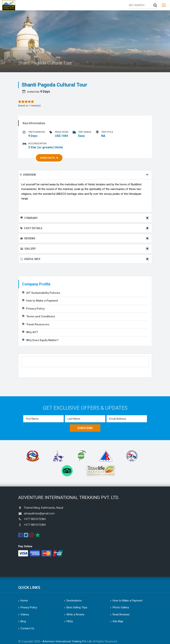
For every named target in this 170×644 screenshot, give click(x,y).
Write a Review (75, 614)
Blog (23, 621)
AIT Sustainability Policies (43, 293)
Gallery (28, 249)
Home (24, 601)
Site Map (118, 621)
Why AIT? (32, 332)
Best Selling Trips (77, 607)
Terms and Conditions (41, 316)
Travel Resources (38, 324)
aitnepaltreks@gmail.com (39, 513)
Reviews (28, 238)
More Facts (49, 158)
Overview (28, 175)
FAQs (70, 621)
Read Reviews (121, 614)
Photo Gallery (121, 607)
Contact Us (27, 628)
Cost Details (31, 228)
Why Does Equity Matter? (42, 340)
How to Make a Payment (42, 301)
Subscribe (85, 428)
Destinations (74, 601)
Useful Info (30, 259)
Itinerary (29, 218)
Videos (25, 614)
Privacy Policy (35, 309)
